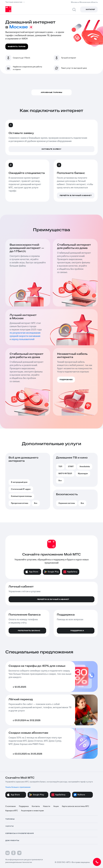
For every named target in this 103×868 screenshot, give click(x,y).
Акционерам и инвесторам (32, 811)
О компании (11, 806)
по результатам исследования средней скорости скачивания (25, 335)
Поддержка (24, 806)
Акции (56, 806)
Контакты (36, 806)
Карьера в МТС (12, 811)
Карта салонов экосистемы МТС (76, 806)
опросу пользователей (23, 339)
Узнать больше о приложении (18, 787)
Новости (47, 806)
